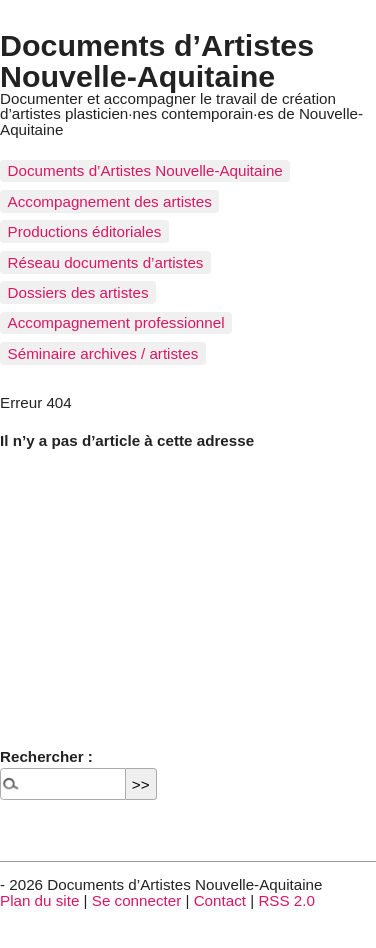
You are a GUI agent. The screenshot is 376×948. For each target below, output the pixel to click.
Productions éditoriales (85, 231)
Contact (220, 900)
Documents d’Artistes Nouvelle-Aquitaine (157, 60)
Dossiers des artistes (78, 292)
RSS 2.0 (286, 900)
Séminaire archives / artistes (103, 353)
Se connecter (137, 900)
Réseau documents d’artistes (106, 262)
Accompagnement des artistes (110, 201)
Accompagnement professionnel (116, 322)
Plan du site (39, 900)
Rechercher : (46, 756)
